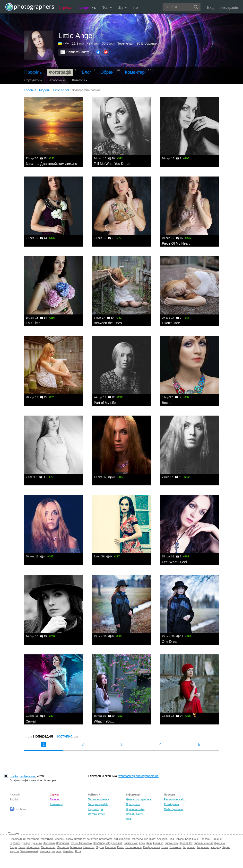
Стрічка (65, 7)
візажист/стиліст (75, 839)
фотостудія (139, 839)
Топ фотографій (98, 804)
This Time (33, 323)
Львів (22, 847)
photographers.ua (22, 776)
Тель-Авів (175, 847)
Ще (122, 7)
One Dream (171, 642)
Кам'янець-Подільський (108, 843)
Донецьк (37, 843)
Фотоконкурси (96, 814)
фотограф (47, 839)
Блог (87, 72)
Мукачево (63, 847)
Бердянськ (192, 839)
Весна (167, 403)
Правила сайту (135, 809)
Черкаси (45, 851)
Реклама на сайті (175, 799)
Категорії (80, 80)
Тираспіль (203, 847)
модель (60, 839)
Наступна (68, 736)
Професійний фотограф (25, 839)
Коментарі (135, 72)
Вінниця (217, 839)
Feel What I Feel (174, 562)
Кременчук (171, 843)
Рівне (121, 847)
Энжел (31, 721)
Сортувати (33, 80)
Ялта (78, 851)
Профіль (33, 72)
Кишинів (158, 843)
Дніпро (26, 843)
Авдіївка (162, 839)
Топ (107, 7)
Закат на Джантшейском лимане (51, 164)
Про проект (133, 804)
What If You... (104, 721)
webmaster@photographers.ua (139, 776)
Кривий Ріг (186, 843)
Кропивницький (203, 843)
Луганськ (220, 843)
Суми (165, 847)
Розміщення (171, 804)
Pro (135, 7)
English (14, 799)
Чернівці (68, 851)
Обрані (107, 72)
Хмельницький (29, 851)
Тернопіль (189, 847)
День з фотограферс (139, 799)
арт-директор (122, 839)
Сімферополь (152, 847)
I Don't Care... (172, 323)
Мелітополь (48, 847)
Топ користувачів (98, 799)
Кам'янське (131, 843)
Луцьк (13, 847)
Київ (66, 43)
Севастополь (133, 847)
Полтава (110, 847)
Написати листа (78, 52)
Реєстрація (229, 7)
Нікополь (89, 847)
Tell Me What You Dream (113, 164)
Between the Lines (108, 323)
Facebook (18, 809)
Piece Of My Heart (176, 243)
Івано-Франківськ (81, 843)
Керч (142, 843)
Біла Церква (176, 839)
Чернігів (56, 851)
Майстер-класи (173, 809)
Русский (15, 795)
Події (129, 819)
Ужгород (216, 847)
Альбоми (57, 80)
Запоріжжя (63, 843)
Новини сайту (134, 814)
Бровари (205, 839)
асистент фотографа (100, 839)
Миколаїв (76, 847)
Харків (226, 847)
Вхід (211, 7)
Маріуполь (33, 847)
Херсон (14, 851)
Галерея (87, 7)
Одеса (100, 847)
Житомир (49, 843)
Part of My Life (105, 403)
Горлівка (15, 843)
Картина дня (96, 809)
